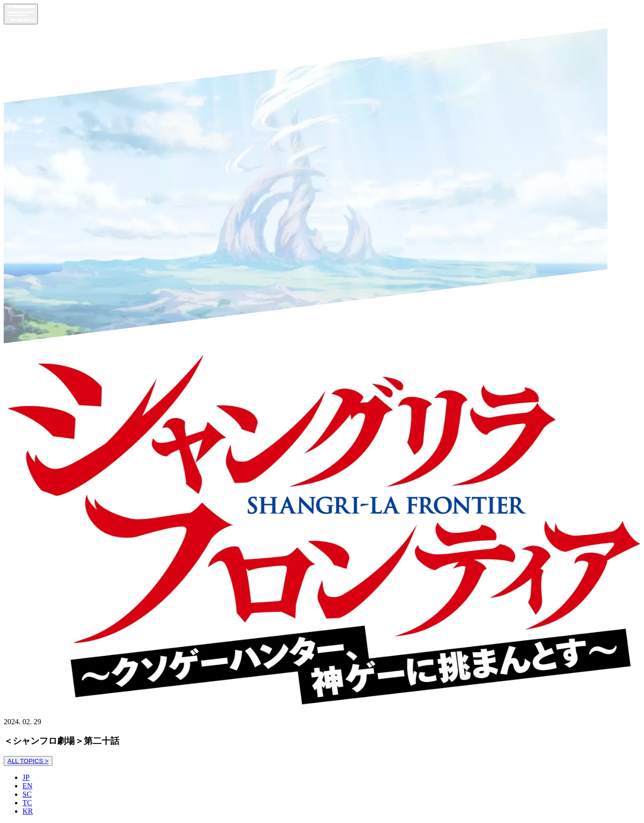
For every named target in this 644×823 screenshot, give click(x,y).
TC (27, 803)
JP (26, 777)
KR (28, 811)
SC (27, 794)
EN (27, 786)
